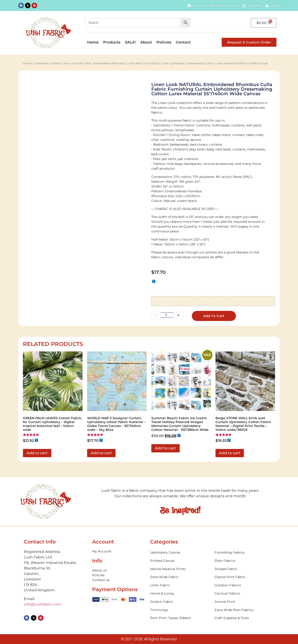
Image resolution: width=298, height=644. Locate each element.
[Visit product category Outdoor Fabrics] (244, 586)
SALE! (130, 42)
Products (112, 42)
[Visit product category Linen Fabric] (180, 586)
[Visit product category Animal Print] (244, 602)
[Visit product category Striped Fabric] (244, 569)
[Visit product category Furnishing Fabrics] (244, 553)
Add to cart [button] (37, 453)
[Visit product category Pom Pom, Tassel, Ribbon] (180, 618)
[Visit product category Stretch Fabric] (180, 602)
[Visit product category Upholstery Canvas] (180, 553)
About (146, 42)
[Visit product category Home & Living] (180, 594)
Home (93, 42)
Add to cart (215, 316)
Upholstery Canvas (47, 63)
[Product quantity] (167, 315)
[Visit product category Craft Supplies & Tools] (244, 618)
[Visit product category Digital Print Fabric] (244, 577)
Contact (183, 42)
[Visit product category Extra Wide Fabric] (180, 577)
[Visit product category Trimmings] (180, 610)
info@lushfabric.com (43, 605)
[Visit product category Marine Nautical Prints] (180, 569)
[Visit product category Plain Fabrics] (244, 561)
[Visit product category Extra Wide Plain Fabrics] (244, 610)
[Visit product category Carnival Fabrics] (244, 594)
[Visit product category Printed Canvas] (180, 561)
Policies (164, 42)
